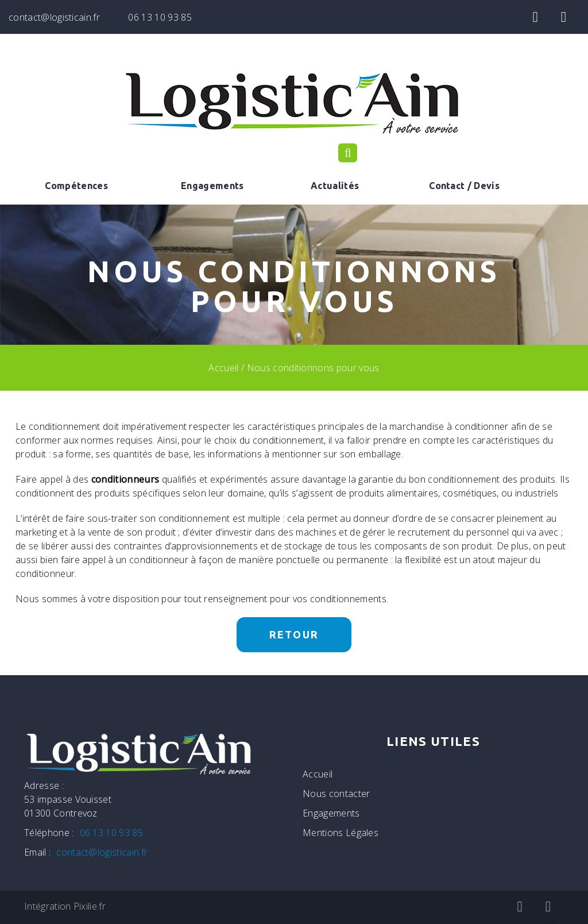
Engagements (212, 186)
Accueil (223, 368)
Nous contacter (336, 794)
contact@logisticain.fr (54, 17)
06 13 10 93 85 (160, 17)
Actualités (335, 186)
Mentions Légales (341, 833)
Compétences (76, 186)
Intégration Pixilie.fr (65, 906)
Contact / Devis (464, 186)
